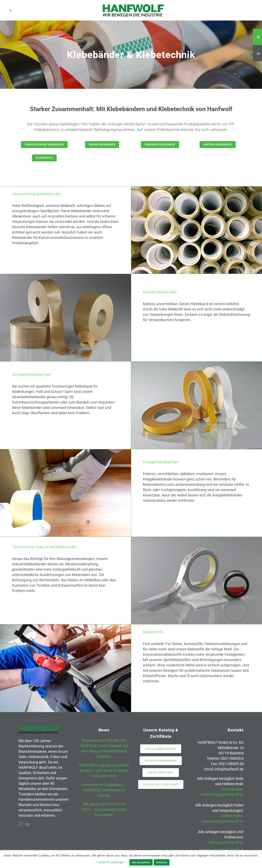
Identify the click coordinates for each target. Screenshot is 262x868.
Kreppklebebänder (218, 145)
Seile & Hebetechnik (161, 749)
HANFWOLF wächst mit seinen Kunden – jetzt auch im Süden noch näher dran (104, 770)
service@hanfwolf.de (226, 842)
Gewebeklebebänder (160, 145)
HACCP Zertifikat (161, 773)
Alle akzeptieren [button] (141, 862)
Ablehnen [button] (162, 862)
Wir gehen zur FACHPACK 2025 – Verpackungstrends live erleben (104, 809)
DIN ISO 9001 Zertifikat (161, 784)
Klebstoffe (44, 158)
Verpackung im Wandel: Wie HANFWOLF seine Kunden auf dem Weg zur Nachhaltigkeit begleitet (104, 748)
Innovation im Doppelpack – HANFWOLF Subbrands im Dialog (104, 790)
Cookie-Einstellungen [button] (110, 862)
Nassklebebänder (102, 145)
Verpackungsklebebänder (44, 145)
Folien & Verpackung (161, 761)
